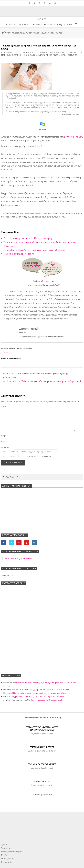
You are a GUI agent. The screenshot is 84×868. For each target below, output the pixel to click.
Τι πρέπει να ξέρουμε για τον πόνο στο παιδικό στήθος (45, 689)
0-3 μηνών (74, 52)
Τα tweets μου (8, 575)
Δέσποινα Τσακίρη (73, 137)
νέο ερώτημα (47, 281)
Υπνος (55, 55)
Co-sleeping (14, 55)
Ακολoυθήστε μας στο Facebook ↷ (20, 552)
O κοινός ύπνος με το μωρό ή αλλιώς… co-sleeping (28, 238)
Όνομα (4, 436)
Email (4, 441)
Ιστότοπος (5, 447)
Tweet (6, 352)
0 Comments (72, 55)
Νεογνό (24, 55)
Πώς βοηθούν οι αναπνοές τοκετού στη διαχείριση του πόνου (39, 693)
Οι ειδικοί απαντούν (36, 55)
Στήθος (49, 55)
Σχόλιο (4, 407)
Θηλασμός (45, 52)
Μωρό (52, 52)
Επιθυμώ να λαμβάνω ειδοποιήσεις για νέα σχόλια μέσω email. (27, 452)
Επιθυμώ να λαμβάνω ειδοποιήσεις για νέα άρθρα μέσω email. (27, 456)
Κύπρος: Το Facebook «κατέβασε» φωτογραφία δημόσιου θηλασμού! (47, 381)
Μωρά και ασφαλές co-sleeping (19, 254)
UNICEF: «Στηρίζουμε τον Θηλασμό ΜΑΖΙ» (45, 700)
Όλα (57, 52)
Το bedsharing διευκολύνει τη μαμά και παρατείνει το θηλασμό (34, 250)
